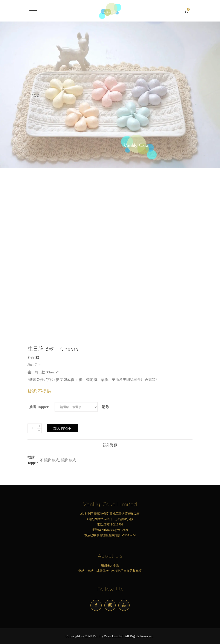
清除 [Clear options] (105, 407)
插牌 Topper (39, 407)
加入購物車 (62, 428)
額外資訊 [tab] (110, 445)
